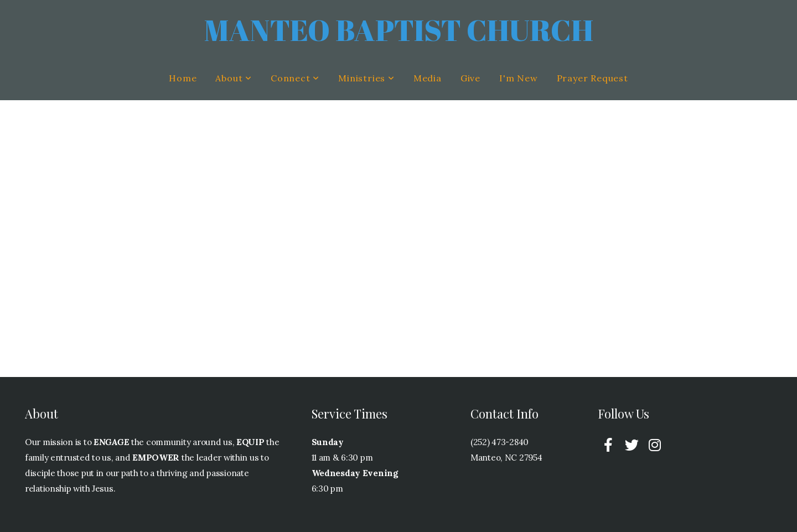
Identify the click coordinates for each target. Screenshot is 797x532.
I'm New (519, 78)
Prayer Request (592, 78)
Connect (295, 78)
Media (428, 78)
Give (470, 78)
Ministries (366, 78)
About (234, 78)
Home (183, 78)
